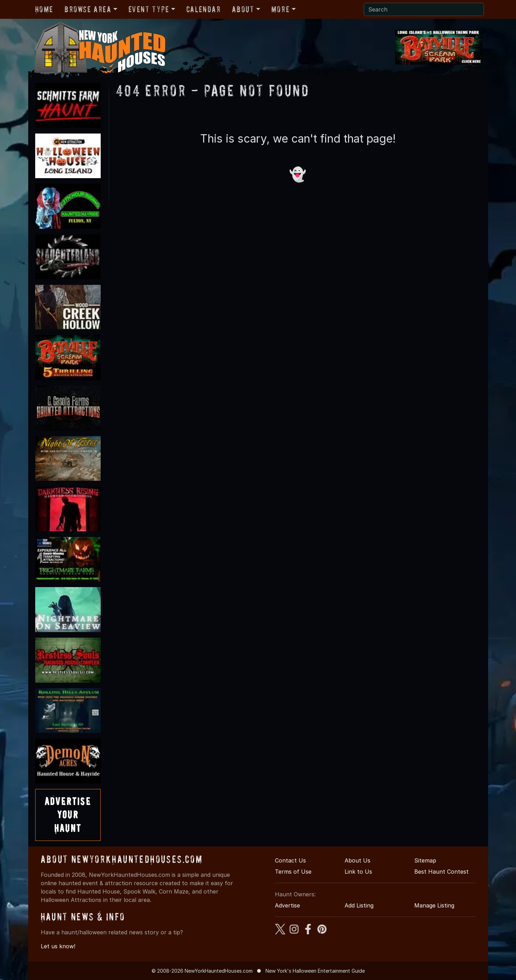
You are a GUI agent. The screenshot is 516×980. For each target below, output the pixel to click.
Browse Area (88, 9)
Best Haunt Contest (441, 872)
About (243, 9)
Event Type (149, 9)
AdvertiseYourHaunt (68, 815)
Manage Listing (434, 905)
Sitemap (425, 860)
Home (44, 9)
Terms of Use (293, 872)
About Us (357, 860)
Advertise (287, 905)
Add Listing (359, 905)
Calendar (204, 9)
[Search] (424, 9)
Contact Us (290, 860)
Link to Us (358, 872)
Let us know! (58, 946)
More (280, 9)
